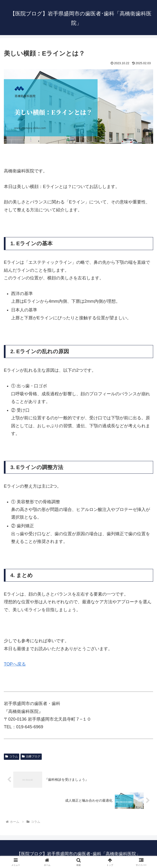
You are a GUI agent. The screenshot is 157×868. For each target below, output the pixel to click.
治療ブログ (31, 756)
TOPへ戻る (15, 664)
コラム (12, 756)
